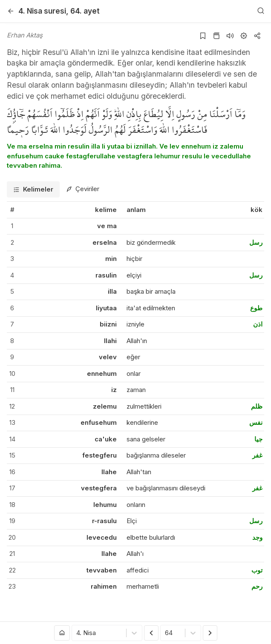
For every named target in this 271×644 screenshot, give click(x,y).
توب (257, 570)
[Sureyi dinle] (230, 36)
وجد (257, 537)
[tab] (33, 190)
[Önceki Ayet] (151, 633)
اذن (258, 324)
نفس (256, 422)
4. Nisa (42, 11)
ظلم (257, 406)
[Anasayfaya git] (62, 633)
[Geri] (11, 11)
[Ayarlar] (244, 36)
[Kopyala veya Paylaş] (257, 36)
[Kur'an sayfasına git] (216, 36)
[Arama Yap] (261, 11)
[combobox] (77, 633)
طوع (256, 308)
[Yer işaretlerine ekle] (203, 36)
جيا (258, 439)
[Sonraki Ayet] (210, 633)
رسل (256, 242)
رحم (257, 586)
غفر (257, 455)
